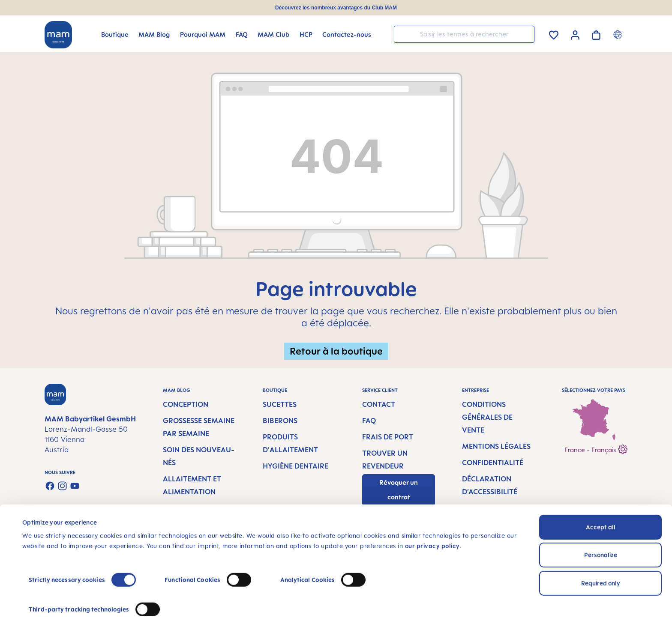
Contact (379, 404)
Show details (40, 607)
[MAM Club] (273, 34)
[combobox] (464, 34)
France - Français (596, 448)
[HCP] (306, 34)
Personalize (601, 533)
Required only (601, 561)
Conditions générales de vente (487, 417)
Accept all (601, 505)
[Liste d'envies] (554, 34)
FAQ (369, 421)
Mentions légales (496, 446)
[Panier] (596, 34)
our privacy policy (432, 524)
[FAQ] (242, 34)
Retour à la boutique (336, 351)
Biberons (280, 421)
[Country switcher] (619, 34)
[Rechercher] (526, 34)
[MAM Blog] (154, 34)
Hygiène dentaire (295, 466)
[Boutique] (115, 34)
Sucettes (280, 404)
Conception (186, 404)
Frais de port (388, 437)
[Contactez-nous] (347, 34)
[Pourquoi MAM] (203, 34)
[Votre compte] (575, 34)
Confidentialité (493, 463)
